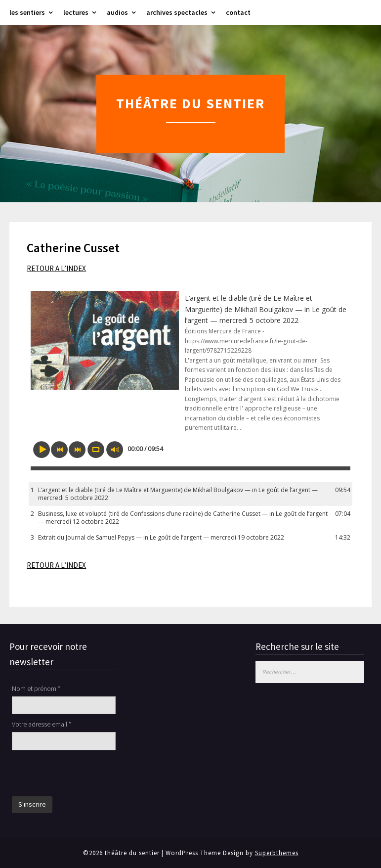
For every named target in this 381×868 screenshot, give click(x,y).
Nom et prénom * (36, 688)
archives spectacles (177, 12)
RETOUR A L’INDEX (56, 268)
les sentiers (27, 12)
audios (117, 12)
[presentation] (87, 775)
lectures (76, 12)
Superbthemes (277, 853)
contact (238, 12)
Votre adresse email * (42, 724)
